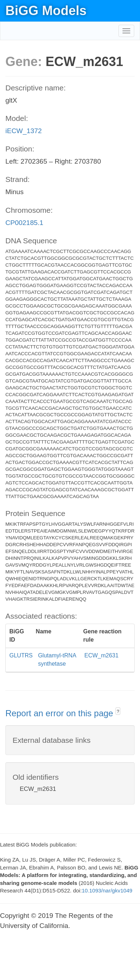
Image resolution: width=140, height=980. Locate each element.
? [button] (118, 712)
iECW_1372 (24, 131)
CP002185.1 (24, 223)
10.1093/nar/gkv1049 (107, 890)
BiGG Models (46, 11)
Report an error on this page (60, 713)
